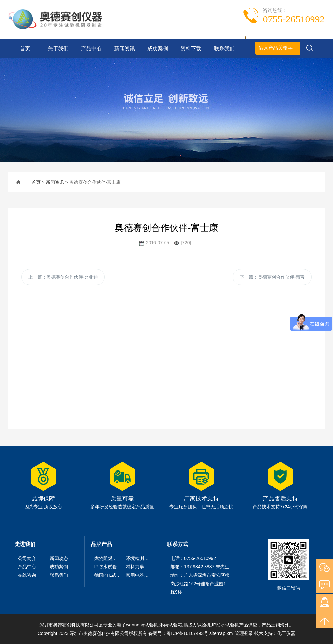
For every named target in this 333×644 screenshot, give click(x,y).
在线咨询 (27, 575)
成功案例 (158, 49)
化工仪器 (286, 633)
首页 (25, 49)
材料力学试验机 (142, 567)
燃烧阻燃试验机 (110, 558)
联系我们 (224, 49)
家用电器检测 (140, 575)
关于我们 (58, 49)
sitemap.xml (222, 633)
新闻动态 (59, 558)
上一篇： (63, 277)
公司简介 (27, 558)
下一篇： (272, 277)
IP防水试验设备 (110, 567)
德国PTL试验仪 (110, 575)
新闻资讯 (125, 49)
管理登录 (244, 633)
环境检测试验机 (142, 558)
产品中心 (91, 49)
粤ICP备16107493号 (187, 633)
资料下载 (191, 49)
